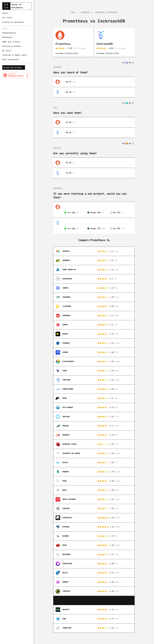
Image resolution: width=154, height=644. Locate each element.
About (5, 13)
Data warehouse (10, 59)
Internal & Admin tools (15, 55)
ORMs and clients (11, 42)
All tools (7, 18)
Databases (7, 37)
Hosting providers (12, 46)
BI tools (7, 51)
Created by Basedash (13, 22)
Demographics (9, 33)
